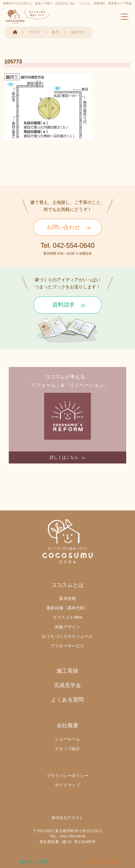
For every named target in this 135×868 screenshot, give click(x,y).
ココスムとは (67, 585)
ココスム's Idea (67, 617)
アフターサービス (67, 646)
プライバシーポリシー (67, 776)
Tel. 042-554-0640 (67, 246)
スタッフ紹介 (68, 749)
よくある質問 (67, 700)
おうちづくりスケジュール (67, 636)
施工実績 (67, 671)
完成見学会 (68, 685)
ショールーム (68, 739)
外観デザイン (68, 627)
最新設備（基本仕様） (67, 608)
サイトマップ (68, 785)
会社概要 (67, 725)
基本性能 (67, 598)
